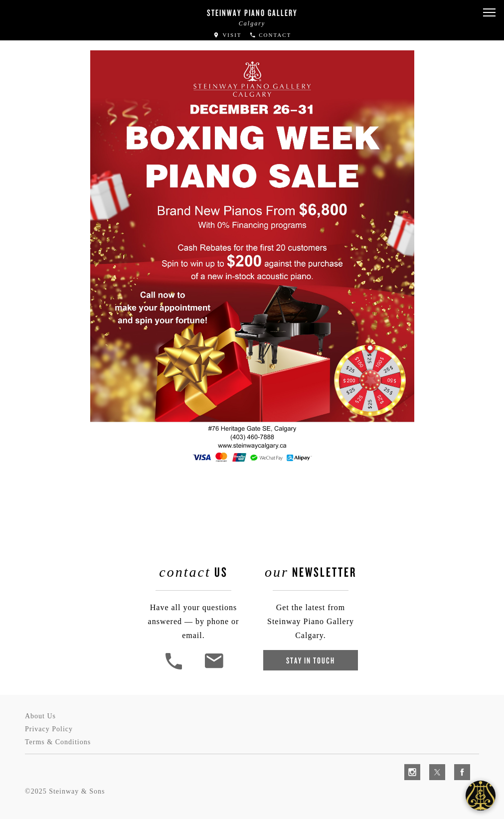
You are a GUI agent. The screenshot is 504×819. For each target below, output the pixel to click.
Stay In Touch (311, 660)
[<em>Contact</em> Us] (214, 668)
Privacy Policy (49, 729)
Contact (270, 35)
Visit (227, 35)
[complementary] (432, 764)
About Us (40, 716)
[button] (489, 13)
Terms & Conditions (58, 742)
